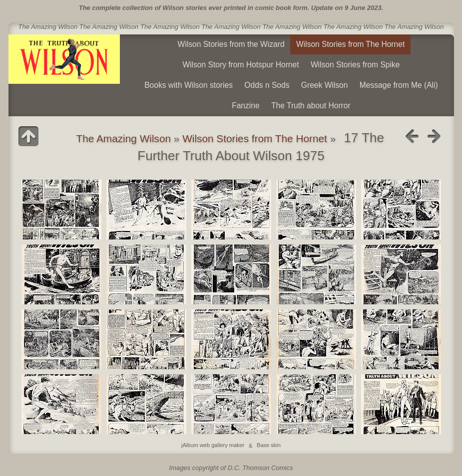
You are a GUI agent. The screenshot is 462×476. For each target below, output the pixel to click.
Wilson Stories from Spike (355, 65)
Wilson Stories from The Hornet (350, 44)
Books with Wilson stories (189, 85)
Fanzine (245, 106)
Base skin (269, 446)
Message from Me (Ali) (399, 85)
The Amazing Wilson (123, 138)
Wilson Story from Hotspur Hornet (240, 65)
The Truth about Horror (311, 106)
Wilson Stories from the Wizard (231, 44)
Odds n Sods (267, 85)
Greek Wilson (325, 85)
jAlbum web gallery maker (213, 446)
